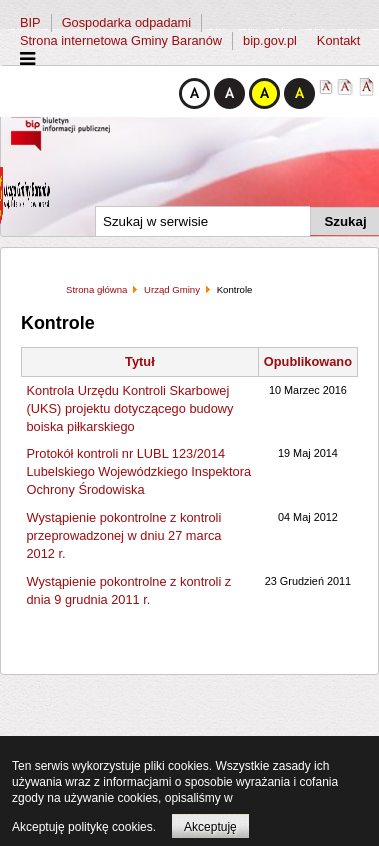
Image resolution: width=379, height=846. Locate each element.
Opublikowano (308, 361)
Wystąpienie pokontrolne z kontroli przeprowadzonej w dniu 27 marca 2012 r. (124, 535)
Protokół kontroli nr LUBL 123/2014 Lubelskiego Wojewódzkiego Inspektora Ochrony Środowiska (139, 471)
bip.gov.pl (270, 40)
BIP (30, 22)
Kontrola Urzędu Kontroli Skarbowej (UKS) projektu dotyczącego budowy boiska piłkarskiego (130, 408)
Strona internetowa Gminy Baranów (121, 40)
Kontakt (338, 40)
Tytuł (140, 361)
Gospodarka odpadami (126, 22)
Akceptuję (210, 827)
